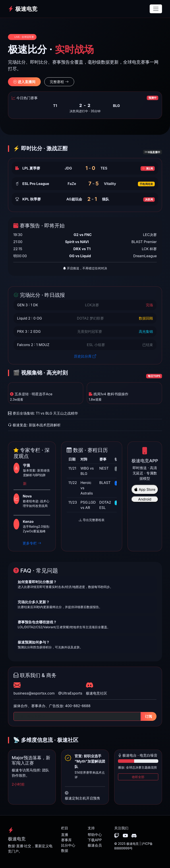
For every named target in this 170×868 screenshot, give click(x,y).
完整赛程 (59, 82)
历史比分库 (85, 356)
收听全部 (138, 777)
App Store (145, 489)
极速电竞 (23, 9)
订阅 (149, 716)
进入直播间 (24, 82)
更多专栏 (32, 543)
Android (145, 499)
